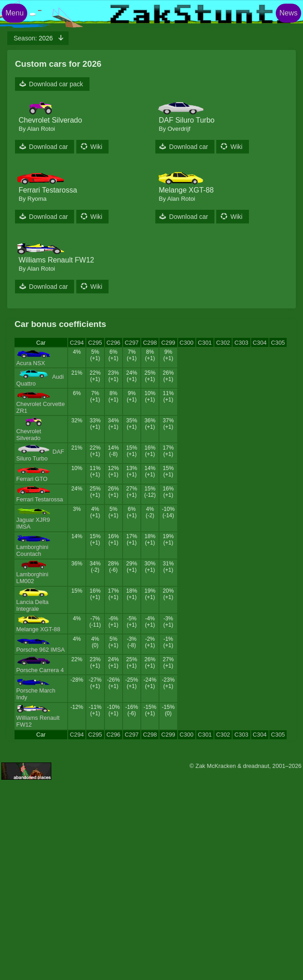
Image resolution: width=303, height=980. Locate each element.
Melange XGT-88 (38, 629)
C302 (223, 343)
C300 (186, 343)
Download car (49, 147)
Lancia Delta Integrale (32, 605)
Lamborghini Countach (32, 550)
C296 (113, 343)
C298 (150, 343)
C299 (168, 343)
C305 (278, 343)
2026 (34, 38)
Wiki (96, 147)
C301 (205, 343)
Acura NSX (31, 363)
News (288, 13)
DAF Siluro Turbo (40, 455)
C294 (77, 343)
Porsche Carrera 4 (40, 670)
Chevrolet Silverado (29, 435)
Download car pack (56, 84)
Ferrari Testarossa (40, 499)
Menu (15, 13)
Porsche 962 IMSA (41, 650)
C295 (95, 343)
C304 (260, 343)
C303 (241, 343)
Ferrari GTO (32, 479)
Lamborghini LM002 (32, 578)
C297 (132, 343)
